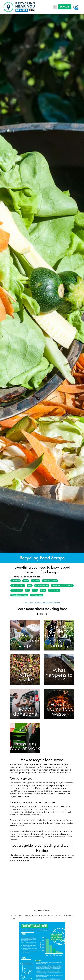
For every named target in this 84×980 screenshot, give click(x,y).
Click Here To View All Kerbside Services (42, 603)
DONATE (65, 7)
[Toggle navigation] (55, 7)
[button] (76, 7)
